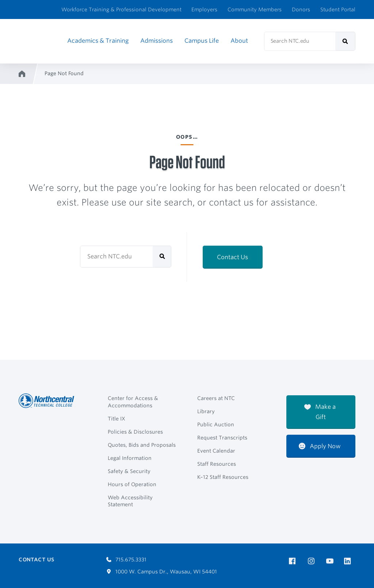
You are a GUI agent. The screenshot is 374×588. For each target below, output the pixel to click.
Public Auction (216, 424)
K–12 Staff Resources (223, 477)
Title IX (117, 419)
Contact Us (232, 257)
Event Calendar (216, 451)
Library (206, 411)
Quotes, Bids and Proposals (142, 445)
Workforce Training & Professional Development (121, 9)
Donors (301, 9)
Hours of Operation (132, 484)
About (239, 41)
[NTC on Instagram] (312, 561)
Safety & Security (129, 471)
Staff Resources (217, 464)
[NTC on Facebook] (293, 561)
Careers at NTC (216, 398)
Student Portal (338, 9)
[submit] (345, 41)
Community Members (255, 9)
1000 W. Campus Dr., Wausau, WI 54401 (162, 572)
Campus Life (202, 41)
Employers (204, 9)
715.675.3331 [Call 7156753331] (126, 560)
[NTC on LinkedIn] (350, 562)
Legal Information (130, 458)
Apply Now (320, 446)
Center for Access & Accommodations (133, 402)
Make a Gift (320, 412)
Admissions (157, 41)
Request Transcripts (222, 438)
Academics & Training (98, 41)
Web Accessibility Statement (130, 501)
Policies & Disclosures (135, 432)
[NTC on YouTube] (331, 561)
